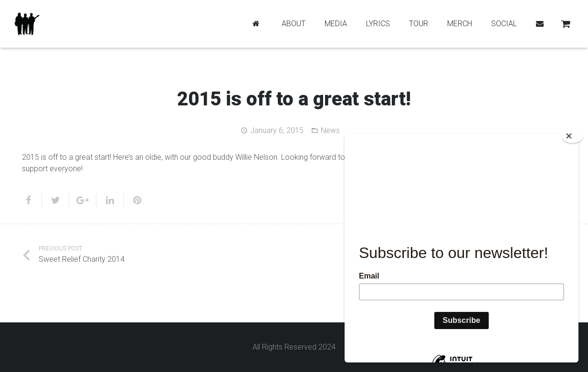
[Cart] (566, 24)
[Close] (572, 136)
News (330, 130)
